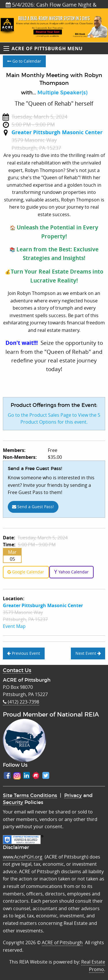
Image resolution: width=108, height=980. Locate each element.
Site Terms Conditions (30, 795)
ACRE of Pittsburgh (62, 942)
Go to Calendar (24, 61)
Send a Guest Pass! (33, 507)
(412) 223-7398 (21, 702)
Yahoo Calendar (71, 572)
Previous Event (24, 653)
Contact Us (17, 671)
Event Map (14, 626)
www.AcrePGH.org (23, 857)
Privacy (73, 795)
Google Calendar (26, 572)
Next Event (88, 653)
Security (13, 802)
